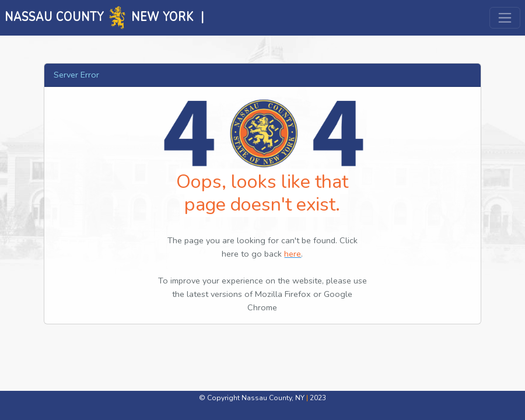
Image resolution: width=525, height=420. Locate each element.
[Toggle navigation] (505, 18)
